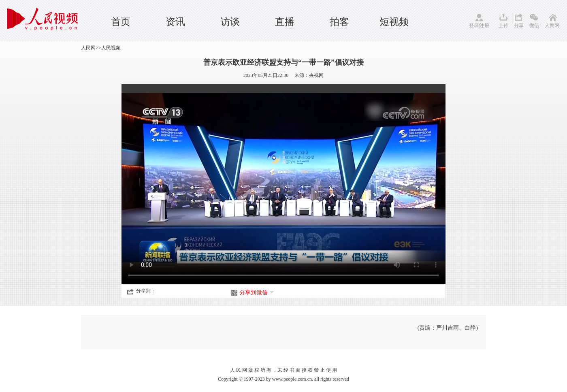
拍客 (339, 22)
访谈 (230, 22)
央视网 (316, 75)
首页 (121, 22)
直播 (285, 22)
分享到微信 (257, 293)
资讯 (175, 22)
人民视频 (111, 48)
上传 (503, 26)
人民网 (552, 26)
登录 (474, 26)
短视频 (394, 22)
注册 (484, 26)
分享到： (146, 291)
